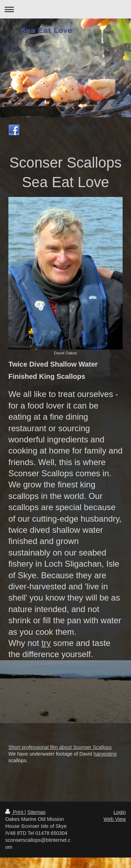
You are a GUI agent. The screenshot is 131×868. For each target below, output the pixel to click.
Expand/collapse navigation (65, 9)
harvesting (105, 754)
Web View (115, 819)
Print (15, 812)
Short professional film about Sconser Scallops (60, 747)
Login (120, 812)
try (46, 643)
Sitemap (36, 812)
